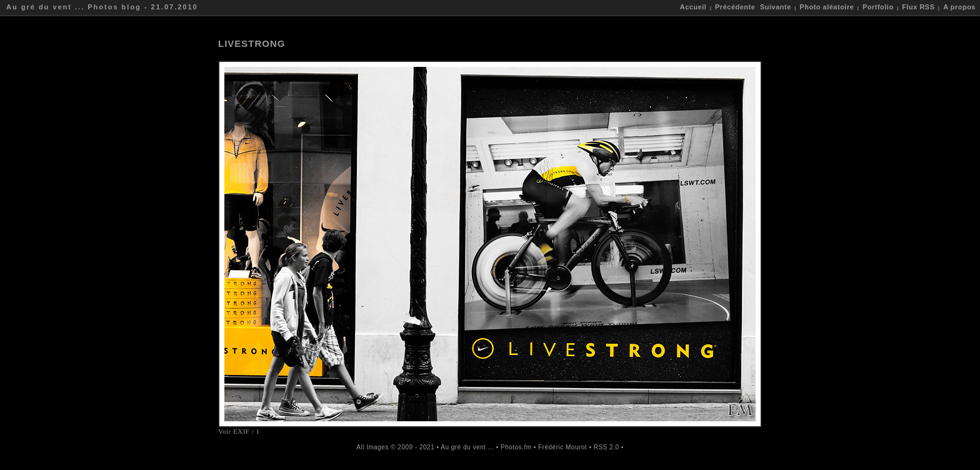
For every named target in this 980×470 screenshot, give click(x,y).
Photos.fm (516, 447)
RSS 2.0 (607, 447)
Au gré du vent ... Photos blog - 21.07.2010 (102, 7)
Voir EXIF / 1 (239, 431)
